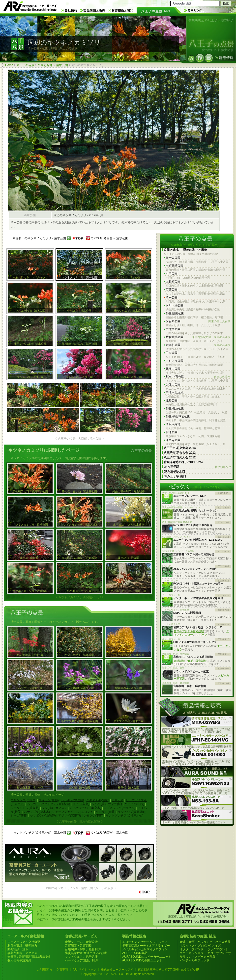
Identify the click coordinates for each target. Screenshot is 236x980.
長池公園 (172, 432)
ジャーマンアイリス (66, 812)
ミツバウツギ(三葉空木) (85, 808)
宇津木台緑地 (175, 393)
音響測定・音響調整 (78, 946)
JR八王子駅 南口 (175, 476)
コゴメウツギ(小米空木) (119, 808)
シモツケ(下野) (93, 816)
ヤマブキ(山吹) (134, 804)
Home (9, 65)
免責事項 (62, 970)
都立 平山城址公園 (178, 416)
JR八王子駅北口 (174, 472)
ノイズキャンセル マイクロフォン (145, 949)
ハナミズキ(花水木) (37, 812)
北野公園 (172, 400)
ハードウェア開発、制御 (81, 960)
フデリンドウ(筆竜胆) (25, 808)
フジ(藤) (47, 808)
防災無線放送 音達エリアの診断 (86, 953)
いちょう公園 (175, 361)
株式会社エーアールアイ (117, 970)
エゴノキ (87, 812)
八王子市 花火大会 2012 (180, 457)
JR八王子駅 (197, 467)
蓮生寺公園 (173, 440)
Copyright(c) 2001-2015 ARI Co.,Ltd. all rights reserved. (118, 974)
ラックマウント (218, 949)
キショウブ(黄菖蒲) (131, 812)
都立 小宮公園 (198, 377)
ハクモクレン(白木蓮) (56, 804)
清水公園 (62, 65)
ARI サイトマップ (84, 970)
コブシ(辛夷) (81, 804)
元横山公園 (173, 369)
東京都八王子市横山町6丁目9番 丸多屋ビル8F (168, 970)
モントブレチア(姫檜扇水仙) (124, 816)
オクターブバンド (192, 949)
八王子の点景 (26, 65)
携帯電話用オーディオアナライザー (146, 946)
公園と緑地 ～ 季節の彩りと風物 (185, 250)
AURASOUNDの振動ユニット (142, 960)
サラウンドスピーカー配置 (198, 957)
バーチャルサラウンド (195, 960)
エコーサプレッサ (219, 953)
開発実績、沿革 (18, 949)
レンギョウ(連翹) (73, 800)
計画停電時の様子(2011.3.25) (183, 462)
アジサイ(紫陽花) (70, 816)
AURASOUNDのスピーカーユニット (147, 957)
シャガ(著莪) (19, 816)
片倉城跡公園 (198, 337)
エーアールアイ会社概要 (24, 942)
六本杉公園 (198, 345)
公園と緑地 (45, 65)
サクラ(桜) (115, 804)
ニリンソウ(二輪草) (24, 800)
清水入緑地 (173, 424)
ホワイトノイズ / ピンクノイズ (200, 946)
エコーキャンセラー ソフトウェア (145, 942)
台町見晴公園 (175, 266)
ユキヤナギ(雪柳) (98, 800)
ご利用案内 (44, 970)
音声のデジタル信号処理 (189, 631)
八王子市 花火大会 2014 (180, 448)
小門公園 (172, 274)
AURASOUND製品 (135, 953)
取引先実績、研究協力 (22, 946)
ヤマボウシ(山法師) (43, 816)
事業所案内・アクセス (22, 953)
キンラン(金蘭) (106, 812)
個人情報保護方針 (19, 960)
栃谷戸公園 (198, 321)
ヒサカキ (118, 800)
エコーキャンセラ (192, 953)
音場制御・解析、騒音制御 (190, 661)
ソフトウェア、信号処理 (81, 957)
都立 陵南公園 (175, 313)
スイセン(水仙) (49, 800)
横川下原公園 (175, 305)
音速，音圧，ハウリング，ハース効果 (205, 942)
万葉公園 (172, 290)
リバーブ (202, 635)
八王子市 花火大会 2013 (180, 453)
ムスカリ (33, 804)
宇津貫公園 (173, 329)
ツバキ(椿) (99, 804)
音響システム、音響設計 (81, 942)
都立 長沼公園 (175, 408)
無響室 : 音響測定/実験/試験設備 (29, 957)
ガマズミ (61, 808)
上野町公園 (173, 282)
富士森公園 (173, 258)
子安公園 (172, 353)
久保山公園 (173, 385)
